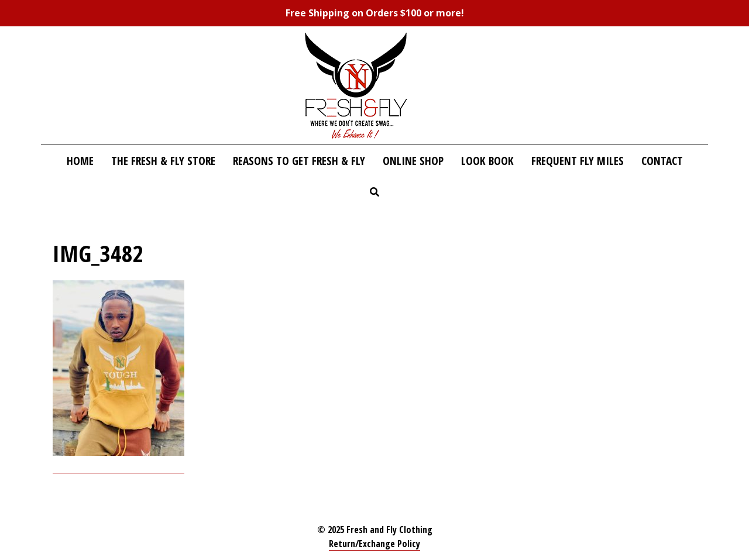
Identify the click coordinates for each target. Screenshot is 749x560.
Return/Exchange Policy (374, 544)
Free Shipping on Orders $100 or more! (375, 13)
